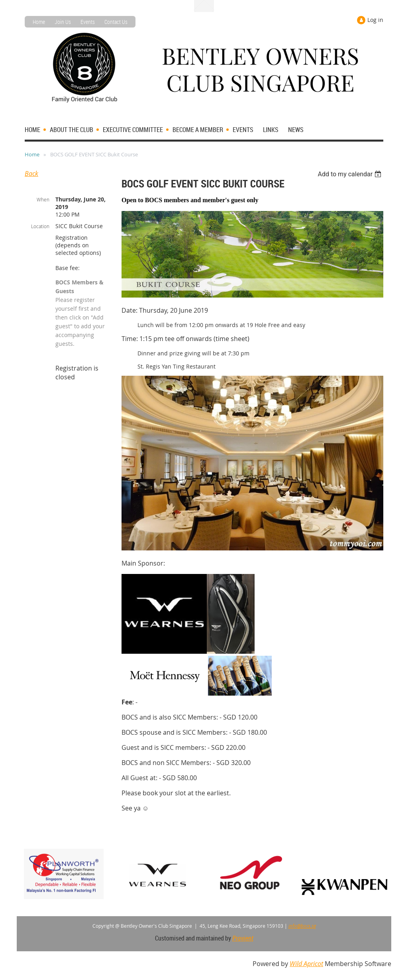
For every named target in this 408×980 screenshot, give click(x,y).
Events (88, 22)
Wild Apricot (306, 964)
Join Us (63, 22)
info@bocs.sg (302, 926)
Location (40, 226)
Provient (243, 938)
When (43, 199)
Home (39, 22)
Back (31, 174)
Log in (375, 20)
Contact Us (116, 22)
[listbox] (350, 174)
